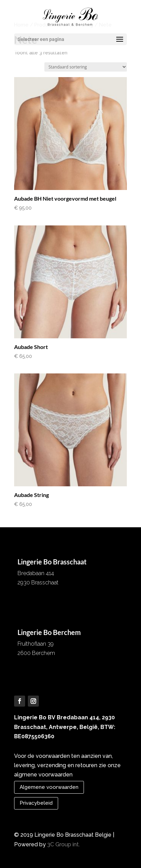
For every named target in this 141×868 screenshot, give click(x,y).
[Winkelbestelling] (86, 67)
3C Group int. (63, 844)
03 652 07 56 (34, 597)
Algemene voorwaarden (49, 787)
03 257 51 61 (33, 668)
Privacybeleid (36, 803)
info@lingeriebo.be (41, 607)
